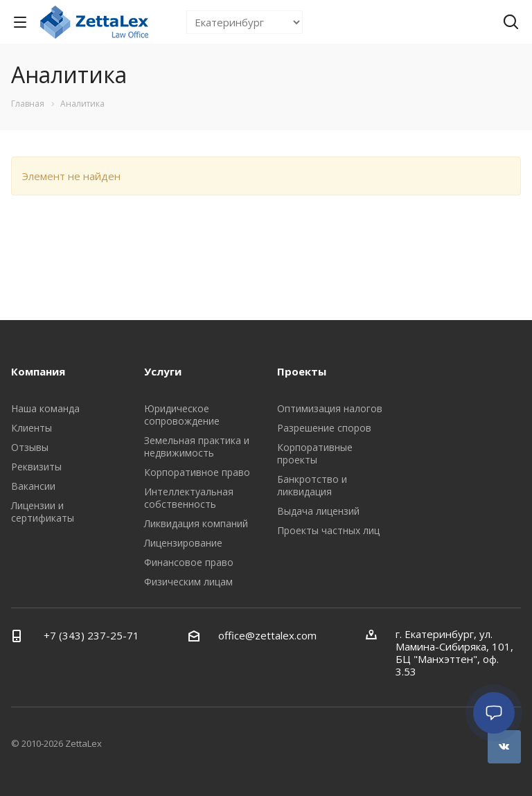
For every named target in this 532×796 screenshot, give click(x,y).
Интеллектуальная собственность (189, 498)
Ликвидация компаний (196, 523)
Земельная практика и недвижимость (197, 446)
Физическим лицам (188, 582)
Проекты (302, 371)
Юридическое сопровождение (182, 415)
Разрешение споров (324, 428)
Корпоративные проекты (315, 453)
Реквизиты (36, 467)
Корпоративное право (197, 472)
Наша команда (45, 408)
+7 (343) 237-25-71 (90, 635)
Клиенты (32, 428)
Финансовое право (189, 562)
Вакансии (33, 486)
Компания (38, 371)
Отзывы (30, 447)
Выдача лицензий (318, 511)
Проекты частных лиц (328, 530)
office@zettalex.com (267, 635)
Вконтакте (504, 747)
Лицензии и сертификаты (43, 512)
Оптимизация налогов (330, 408)
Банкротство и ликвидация (312, 485)
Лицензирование (183, 543)
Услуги (163, 371)
